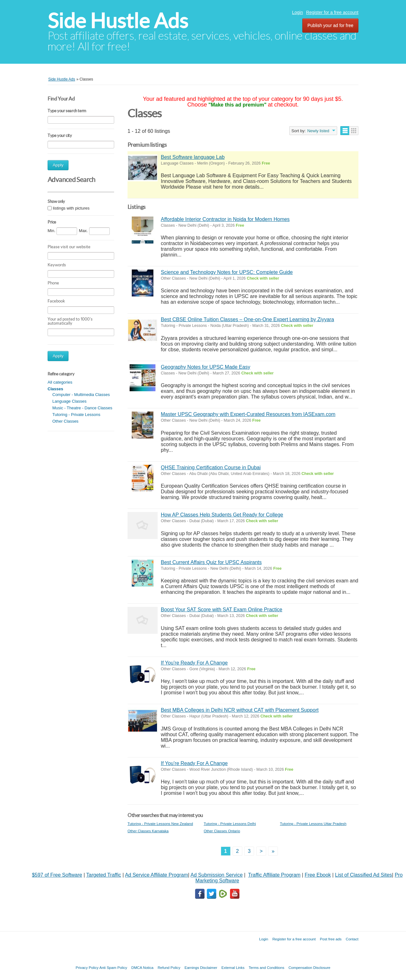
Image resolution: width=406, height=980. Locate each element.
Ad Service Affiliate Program (157, 875)
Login (298, 12)
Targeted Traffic (104, 875)
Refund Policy (169, 967)
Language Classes (69, 401)
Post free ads (331, 939)
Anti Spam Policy (113, 967)
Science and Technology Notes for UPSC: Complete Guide (227, 272)
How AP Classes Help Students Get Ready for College (222, 515)
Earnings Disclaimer (201, 967)
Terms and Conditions (266, 967)
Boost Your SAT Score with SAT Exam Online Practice (222, 610)
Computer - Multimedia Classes (81, 395)
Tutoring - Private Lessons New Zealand (160, 824)
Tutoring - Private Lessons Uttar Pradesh (313, 824)
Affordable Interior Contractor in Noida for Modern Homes (225, 219)
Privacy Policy (87, 967)
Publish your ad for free (330, 25)
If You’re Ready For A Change (194, 663)
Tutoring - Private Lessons (76, 415)
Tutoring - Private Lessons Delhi (230, 824)
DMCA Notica (142, 967)
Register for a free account (332, 12)
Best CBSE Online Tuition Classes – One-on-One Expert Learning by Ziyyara (247, 319)
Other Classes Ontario (222, 831)
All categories (60, 382)
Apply (58, 165)
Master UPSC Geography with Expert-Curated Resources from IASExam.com (248, 414)
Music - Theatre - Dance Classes (82, 408)
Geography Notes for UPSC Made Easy (206, 367)
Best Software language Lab (193, 157)
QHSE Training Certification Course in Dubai (211, 467)
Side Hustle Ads (118, 21)
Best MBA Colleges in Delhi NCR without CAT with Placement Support (240, 710)
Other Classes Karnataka (148, 831)
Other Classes (65, 421)
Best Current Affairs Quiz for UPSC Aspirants (211, 562)
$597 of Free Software (57, 875)
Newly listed (318, 131)
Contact (352, 939)
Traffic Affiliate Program (274, 875)
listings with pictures (71, 208)
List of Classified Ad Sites (363, 875)
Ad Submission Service (217, 875)
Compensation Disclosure (309, 967)
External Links (233, 967)
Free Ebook (318, 875)
